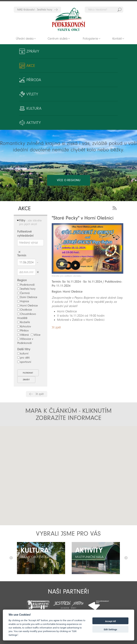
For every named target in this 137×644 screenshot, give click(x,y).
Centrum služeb (58, 39)
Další (126, 558)
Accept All (110, 621)
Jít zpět (40, 394)
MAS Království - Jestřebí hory (35, 10)
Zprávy (33, 51)
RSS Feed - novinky (115, 208)
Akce (31, 66)
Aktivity (34, 123)
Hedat (120, 10)
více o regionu (69, 180)
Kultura (34, 108)
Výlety (32, 94)
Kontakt (117, 39)
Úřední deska (25, 39)
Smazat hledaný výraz (20, 252)
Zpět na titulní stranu (68, 19)
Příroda (34, 80)
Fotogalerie (90, 39)
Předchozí (11, 558)
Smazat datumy (38, 272)
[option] (41, 558)
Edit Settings (111, 629)
